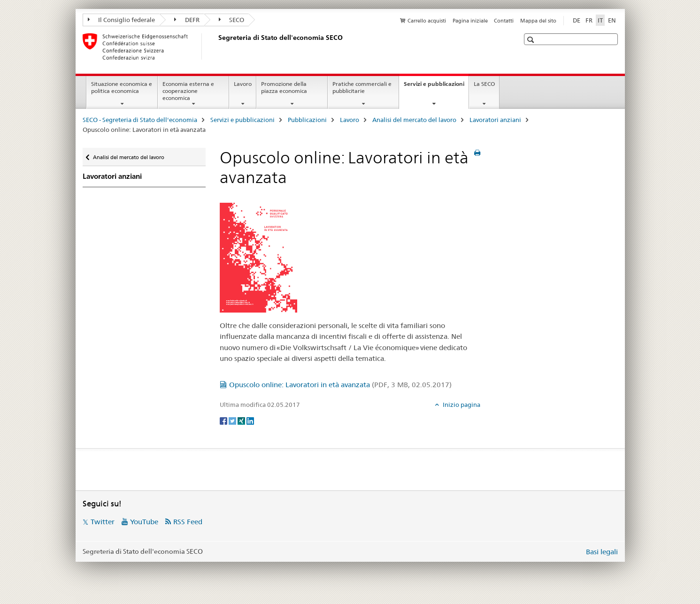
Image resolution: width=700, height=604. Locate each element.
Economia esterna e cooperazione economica (188, 91)
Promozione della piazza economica (284, 87)
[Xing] (242, 420)
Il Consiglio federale (122, 20)
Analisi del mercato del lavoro (414, 120)
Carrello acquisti (427, 21)
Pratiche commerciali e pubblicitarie (362, 87)
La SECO (484, 84)
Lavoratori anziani (495, 120)
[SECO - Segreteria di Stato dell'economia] (216, 46)
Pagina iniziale (470, 21)
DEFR (187, 20)
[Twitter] (233, 420)
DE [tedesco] (577, 20)
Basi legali (602, 552)
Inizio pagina (461, 405)
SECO (232, 20)
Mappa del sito (538, 21)
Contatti (504, 21)
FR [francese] (589, 20)
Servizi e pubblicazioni (436, 87)
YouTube (144, 522)
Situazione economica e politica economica (122, 87)
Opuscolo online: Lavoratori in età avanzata (340, 385)
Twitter (103, 522)
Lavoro (243, 84)
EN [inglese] (612, 20)
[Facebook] (224, 420)
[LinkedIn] (250, 420)
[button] (532, 40)
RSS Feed (188, 522)
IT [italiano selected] (600, 20)
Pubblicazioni (307, 120)
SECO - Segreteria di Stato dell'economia (140, 120)
